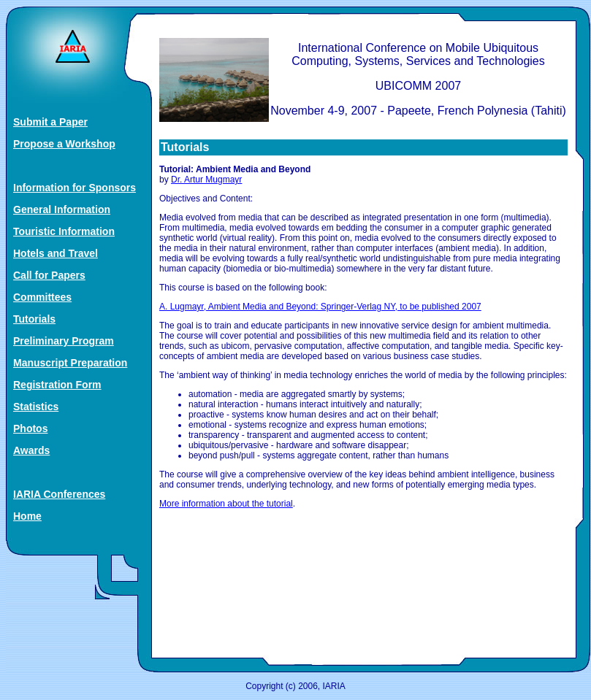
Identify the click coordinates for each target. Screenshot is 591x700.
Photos (30, 428)
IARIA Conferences (59, 494)
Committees (42, 297)
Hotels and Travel (56, 253)
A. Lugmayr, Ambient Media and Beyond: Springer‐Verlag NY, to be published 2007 (320, 307)
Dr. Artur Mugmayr (206, 180)
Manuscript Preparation (70, 363)
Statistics (36, 407)
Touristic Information (64, 231)
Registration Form (57, 385)
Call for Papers (49, 275)
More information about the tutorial (226, 504)
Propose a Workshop (64, 144)
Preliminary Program (64, 341)
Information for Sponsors (75, 188)
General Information (62, 209)
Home (27, 516)
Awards (31, 450)
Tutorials (34, 319)
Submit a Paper (50, 122)
